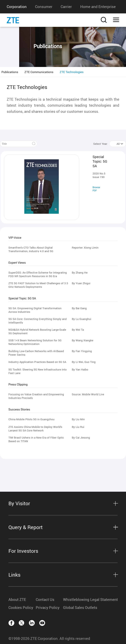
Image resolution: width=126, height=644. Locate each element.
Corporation (17, 7)
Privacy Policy (48, 607)
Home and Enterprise (98, 7)
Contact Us (45, 599)
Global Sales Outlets (77, 607)
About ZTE (17, 599)
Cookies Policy (21, 607)
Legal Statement (104, 599)
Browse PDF (96, 189)
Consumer (44, 7)
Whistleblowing (76, 599)
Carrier (66, 7)
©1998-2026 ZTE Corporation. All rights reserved (49, 639)
